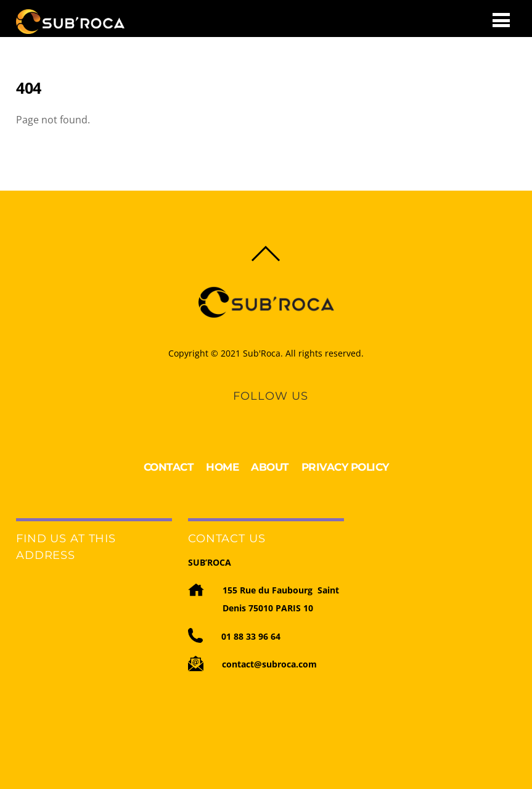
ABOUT (270, 467)
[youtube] (280, 413)
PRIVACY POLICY (345, 467)
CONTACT (169, 467)
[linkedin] (260, 413)
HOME (222, 467)
